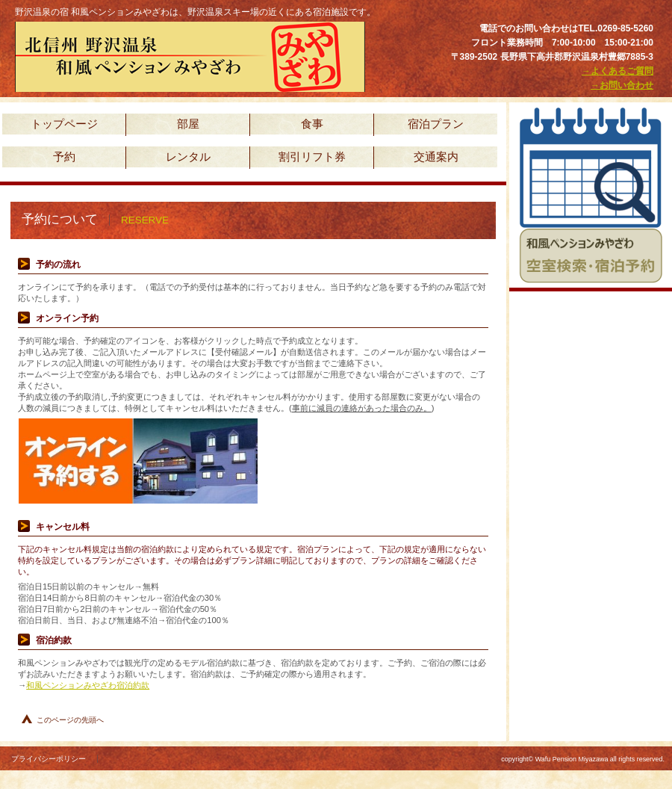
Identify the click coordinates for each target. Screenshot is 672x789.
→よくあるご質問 (617, 71)
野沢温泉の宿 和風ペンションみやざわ (194, 57)
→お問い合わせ (622, 85)
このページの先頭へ (70, 720)
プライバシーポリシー (49, 759)
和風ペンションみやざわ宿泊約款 (88, 685)
